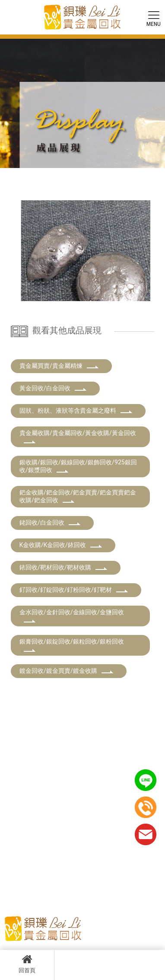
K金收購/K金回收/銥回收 (61, 545)
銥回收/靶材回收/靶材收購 (63, 567)
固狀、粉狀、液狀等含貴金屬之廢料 (76, 411)
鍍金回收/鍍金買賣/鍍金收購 (67, 671)
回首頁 (27, 964)
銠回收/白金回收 (50, 523)
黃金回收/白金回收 (53, 388)
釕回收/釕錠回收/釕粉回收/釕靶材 (74, 590)
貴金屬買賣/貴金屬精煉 (59, 366)
